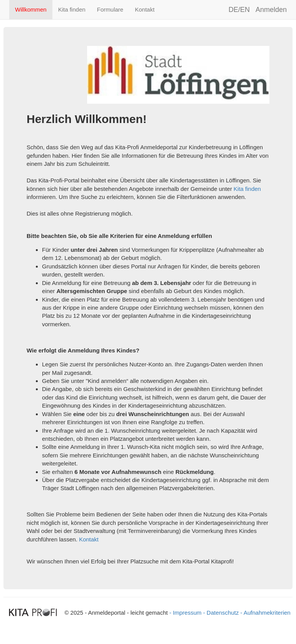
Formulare (110, 9)
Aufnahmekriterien (267, 613)
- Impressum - (188, 613)
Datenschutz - (225, 613)
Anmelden (271, 10)
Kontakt (145, 9)
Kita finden (72, 9)
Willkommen (31, 9)
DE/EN (239, 10)
